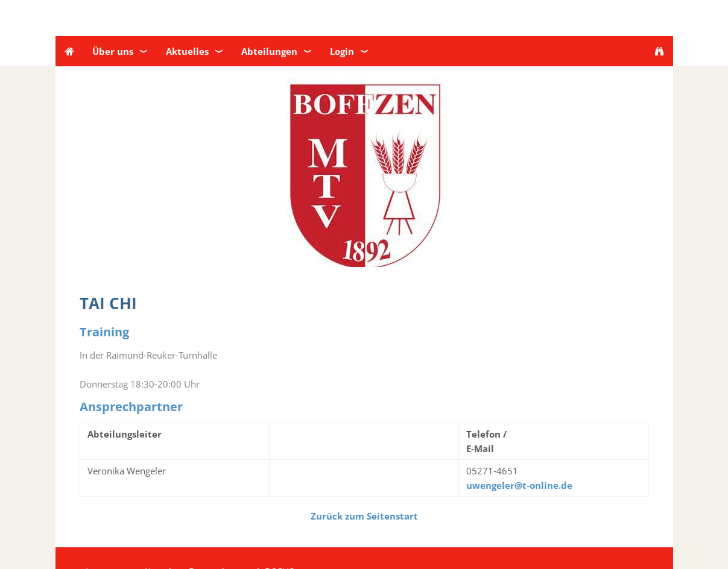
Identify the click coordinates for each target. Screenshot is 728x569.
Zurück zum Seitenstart (364, 516)
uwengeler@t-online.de (519, 485)
